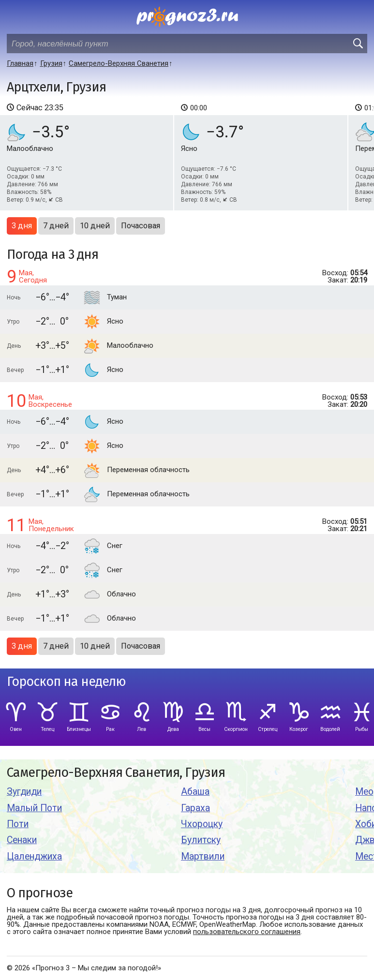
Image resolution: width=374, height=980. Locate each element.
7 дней (56, 226)
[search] (358, 44)
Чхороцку (202, 824)
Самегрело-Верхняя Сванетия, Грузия (116, 773)
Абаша (195, 792)
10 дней (95, 226)
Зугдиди (24, 792)
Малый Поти (34, 808)
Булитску (201, 840)
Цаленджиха (34, 856)
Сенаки (22, 840)
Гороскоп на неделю (66, 682)
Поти (18, 824)
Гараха (195, 808)
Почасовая (141, 226)
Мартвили (203, 856)
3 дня (22, 226)
